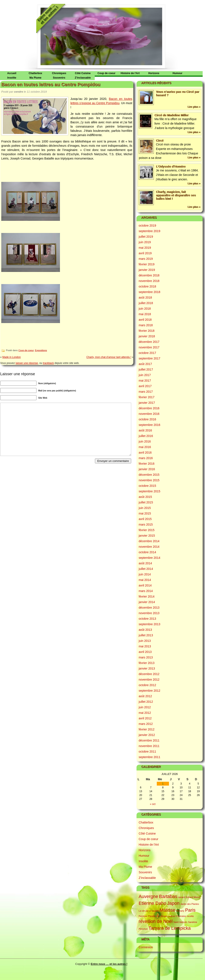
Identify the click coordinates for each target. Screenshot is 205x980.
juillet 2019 (146, 237)
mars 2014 (146, 591)
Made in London (12, 357)
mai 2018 (145, 314)
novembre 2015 (149, 480)
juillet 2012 (146, 702)
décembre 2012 (149, 674)
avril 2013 (145, 652)
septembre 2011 (149, 757)
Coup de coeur (106, 73)
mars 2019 (146, 259)
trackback (48, 363)
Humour (177, 73)
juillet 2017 (146, 369)
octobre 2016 (147, 419)
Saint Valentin (180, 922)
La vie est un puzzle (149, 911)
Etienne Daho (152, 903)
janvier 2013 (147, 668)
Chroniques (59, 73)
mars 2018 (146, 325)
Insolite (12, 78)
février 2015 (147, 530)
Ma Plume (35, 78)
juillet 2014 (146, 569)
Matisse (167, 910)
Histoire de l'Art (130, 73)
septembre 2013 (149, 624)
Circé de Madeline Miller (172, 115)
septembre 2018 (149, 292)
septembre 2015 (149, 491)
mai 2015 (145, 513)
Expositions (41, 350)
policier (172, 916)
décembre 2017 (149, 342)
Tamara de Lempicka (170, 928)
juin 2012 (145, 707)
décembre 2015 (149, 475)
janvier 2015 (147, 536)
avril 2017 (145, 386)
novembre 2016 (149, 414)
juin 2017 (145, 375)
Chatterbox (35, 73)
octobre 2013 (147, 619)
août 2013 (145, 630)
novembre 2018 (149, 281)
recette (190, 916)
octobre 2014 (147, 552)
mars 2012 (146, 724)
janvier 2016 (147, 469)
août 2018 (145, 297)
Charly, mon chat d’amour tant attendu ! (109, 357)
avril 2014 (145, 585)
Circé (160, 141)
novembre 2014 (149, 547)
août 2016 (145, 430)
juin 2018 (145, 309)
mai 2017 (145, 381)
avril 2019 (145, 253)
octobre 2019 (147, 226)
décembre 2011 (149, 740)
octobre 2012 (147, 685)
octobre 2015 (147, 486)
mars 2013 (146, 657)
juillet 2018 (146, 303)
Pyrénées (181, 916)
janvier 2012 (147, 735)
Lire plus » (194, 107)
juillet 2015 (146, 502)
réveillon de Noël (156, 921)
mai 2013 (145, 646)
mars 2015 (146, 524)
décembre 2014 (149, 541)
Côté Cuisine (83, 73)
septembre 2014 (149, 558)
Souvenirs (59, 78)
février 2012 (147, 729)
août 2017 (145, 364)
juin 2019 (145, 242)
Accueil (12, 73)
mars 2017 (146, 392)
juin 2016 (145, 441)
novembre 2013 (149, 613)
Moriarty (180, 911)
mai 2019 (145, 248)
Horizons (154, 73)
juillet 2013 (146, 635)
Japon (173, 903)
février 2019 (147, 264)
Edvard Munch (193, 897)
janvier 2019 (147, 270)
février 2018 (147, 331)
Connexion (146, 947)
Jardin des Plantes (190, 904)
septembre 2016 (149, 425)
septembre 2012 (149, 691)
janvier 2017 (147, 403)
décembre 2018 (149, 275)
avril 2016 (145, 453)
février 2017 (147, 397)
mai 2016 (145, 447)
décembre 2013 (149, 608)
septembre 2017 (149, 358)
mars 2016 (146, 458)
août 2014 (145, 563)
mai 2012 (145, 713)
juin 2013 (145, 641)
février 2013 (147, 663)
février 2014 (147, 596)
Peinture (143, 916)
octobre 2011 (147, 752)
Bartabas (168, 897)
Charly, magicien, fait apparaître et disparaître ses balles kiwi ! (176, 195)
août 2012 (145, 696)
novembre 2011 (149, 746)
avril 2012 (145, 718)
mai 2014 (145, 580)
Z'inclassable (83, 78)
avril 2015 (145, 519)
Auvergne (148, 897)
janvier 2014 (147, 602)
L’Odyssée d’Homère (171, 167)
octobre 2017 (147, 353)
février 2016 (147, 464)
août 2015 (145, 497)
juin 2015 (145, 508)
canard (181, 897)
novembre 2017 (149, 347)
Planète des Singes (158, 916)
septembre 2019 (149, 231)
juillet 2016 (146, 436)
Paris (190, 910)
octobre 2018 (147, 286)
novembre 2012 (149, 680)
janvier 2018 (147, 336)
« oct (153, 804)
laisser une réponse (27, 363)
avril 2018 (145, 320)
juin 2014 (145, 574)
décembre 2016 (149, 408)
